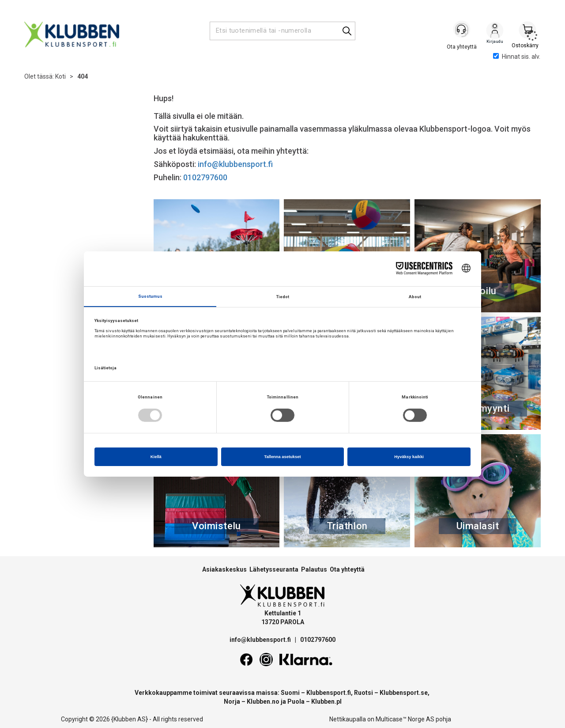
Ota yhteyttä (347, 569)
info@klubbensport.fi (236, 164)
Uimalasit (478, 526)
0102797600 (205, 177)
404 (83, 76)
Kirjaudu (495, 31)
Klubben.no (263, 701)
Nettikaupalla (348, 719)
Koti (60, 76)
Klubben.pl (326, 701)
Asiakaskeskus (224, 569)
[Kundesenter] (462, 30)
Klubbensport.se (404, 693)
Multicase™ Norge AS (405, 719)
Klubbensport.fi (329, 693)
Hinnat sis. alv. (517, 57)
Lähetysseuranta (274, 569)
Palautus (314, 569)
